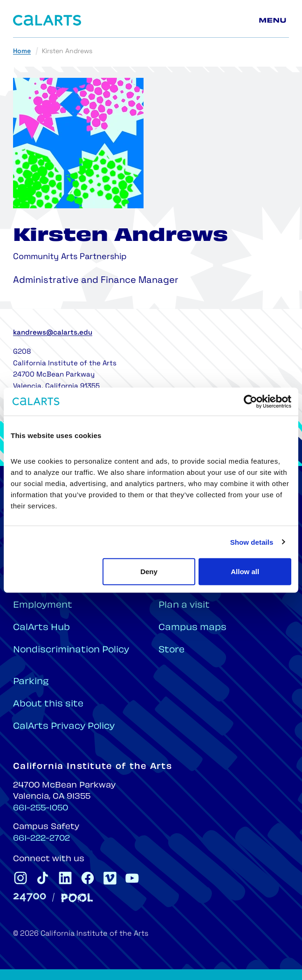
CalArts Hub (41, 628)
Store (172, 650)
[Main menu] (274, 21)
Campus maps (192, 628)
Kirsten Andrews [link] (67, 51)
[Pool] (77, 898)
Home (22, 51)
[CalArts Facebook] (88, 878)
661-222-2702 (41, 839)
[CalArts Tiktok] (43, 878)
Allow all (245, 572)
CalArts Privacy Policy (64, 727)
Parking (31, 682)
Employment (43, 606)
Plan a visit (184, 606)
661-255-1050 (41, 809)
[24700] (30, 897)
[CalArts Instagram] (21, 878)
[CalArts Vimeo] (110, 878)
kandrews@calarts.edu (53, 333)
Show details (252, 542)
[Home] (47, 20)
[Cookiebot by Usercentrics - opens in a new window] (251, 401)
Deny (149, 572)
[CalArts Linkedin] (65, 878)
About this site (48, 704)
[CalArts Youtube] (132, 878)
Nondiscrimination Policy (71, 650)
